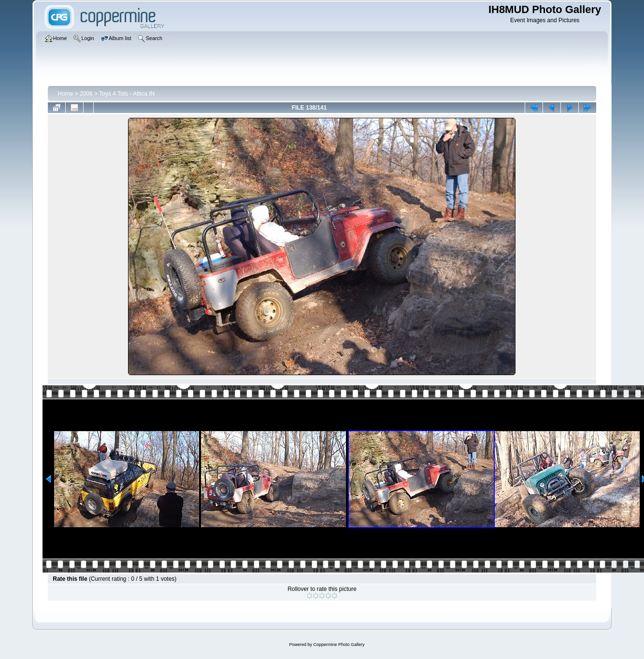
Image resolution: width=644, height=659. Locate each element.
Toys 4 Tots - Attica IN (127, 94)
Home (65, 94)
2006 (86, 94)
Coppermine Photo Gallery (339, 645)
